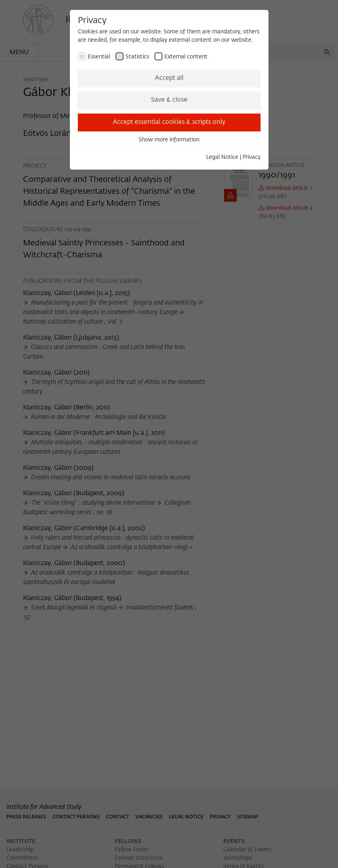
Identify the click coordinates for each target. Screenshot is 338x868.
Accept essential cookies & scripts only (169, 122)
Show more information (169, 140)
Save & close (169, 100)
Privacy (252, 157)
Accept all (169, 78)
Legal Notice (222, 157)
